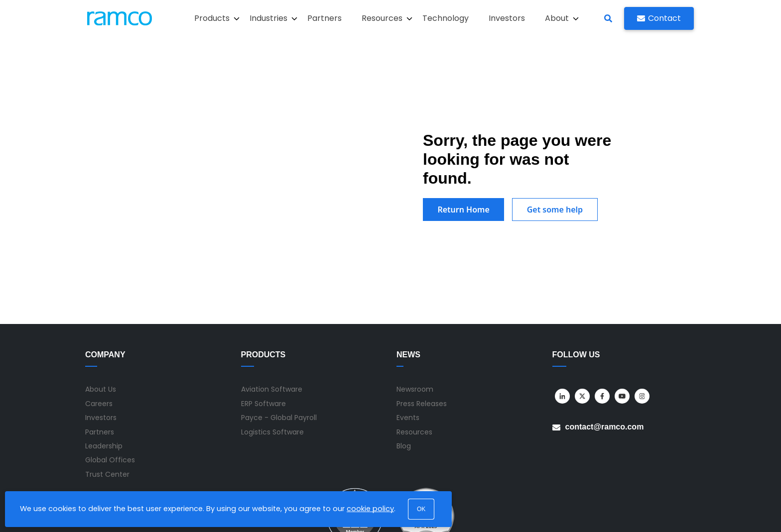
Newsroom (415, 322)
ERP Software (263, 336)
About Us (101, 322)
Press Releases (422, 336)
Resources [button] (387, 18)
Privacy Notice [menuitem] (671, 511)
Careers (99, 336)
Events (408, 350)
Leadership (104, 378)
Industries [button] (273, 18)
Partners (325, 18)
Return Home (464, 176)
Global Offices (110, 393)
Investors (507, 18)
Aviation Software (272, 322)
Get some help (557, 176)
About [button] (562, 18)
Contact (659, 18)
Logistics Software (272, 364)
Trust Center (107, 407)
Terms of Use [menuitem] (573, 511)
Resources (414, 364)
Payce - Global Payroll (279, 350)
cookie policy (370, 509)
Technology (446, 18)
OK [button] (421, 509)
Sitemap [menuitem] (533, 511)
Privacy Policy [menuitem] (621, 511)
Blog (404, 378)
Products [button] (217, 18)
